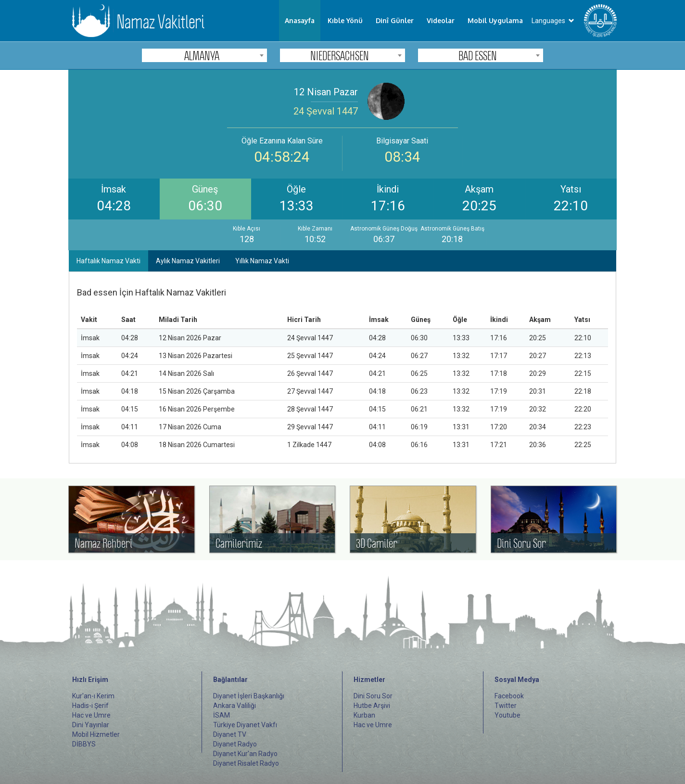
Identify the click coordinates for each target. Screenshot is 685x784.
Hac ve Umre (91, 715)
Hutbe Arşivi (372, 706)
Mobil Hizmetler (96, 734)
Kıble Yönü (345, 20)
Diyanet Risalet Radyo (246, 763)
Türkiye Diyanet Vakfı (245, 725)
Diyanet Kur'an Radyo (245, 754)
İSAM (222, 715)
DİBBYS (84, 744)
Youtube (507, 715)
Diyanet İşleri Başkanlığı (249, 696)
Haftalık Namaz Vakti (108, 261)
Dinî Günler (395, 20)
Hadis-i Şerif (90, 706)
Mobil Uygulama (495, 20)
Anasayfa (300, 20)
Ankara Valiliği (235, 706)
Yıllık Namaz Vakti (262, 261)
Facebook (509, 696)
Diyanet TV (230, 734)
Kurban (364, 715)
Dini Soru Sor (373, 696)
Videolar (441, 20)
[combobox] (204, 55)
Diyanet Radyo (235, 744)
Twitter (506, 706)
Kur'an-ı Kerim (93, 696)
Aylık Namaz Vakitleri (188, 261)
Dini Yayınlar (91, 725)
